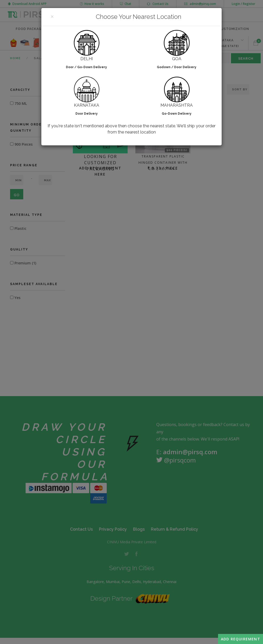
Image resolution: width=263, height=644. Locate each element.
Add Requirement (241, 639)
